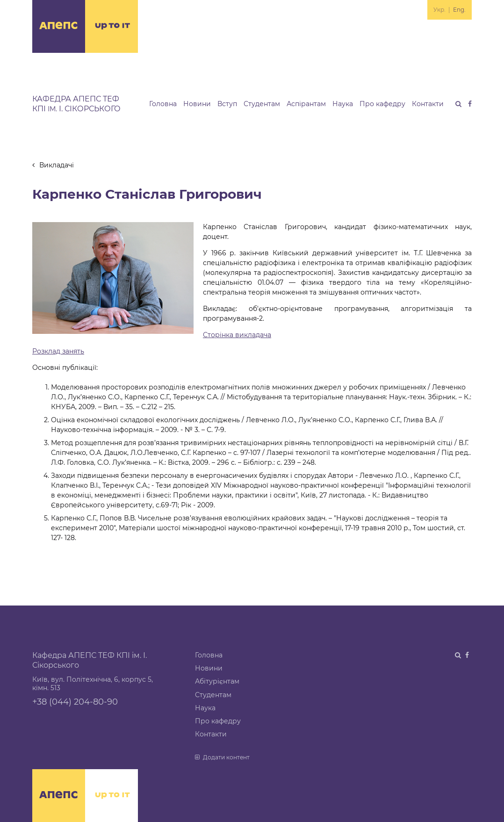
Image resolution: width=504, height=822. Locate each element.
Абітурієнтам (217, 681)
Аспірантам (306, 104)
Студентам (262, 104)
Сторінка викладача (237, 335)
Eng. (459, 10)
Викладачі (53, 165)
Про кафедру (382, 104)
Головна (163, 104)
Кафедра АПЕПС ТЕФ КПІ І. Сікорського (76, 104)
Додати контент (222, 757)
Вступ (227, 104)
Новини (197, 104)
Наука (343, 104)
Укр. (439, 10)
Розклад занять (58, 351)
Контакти (428, 104)
